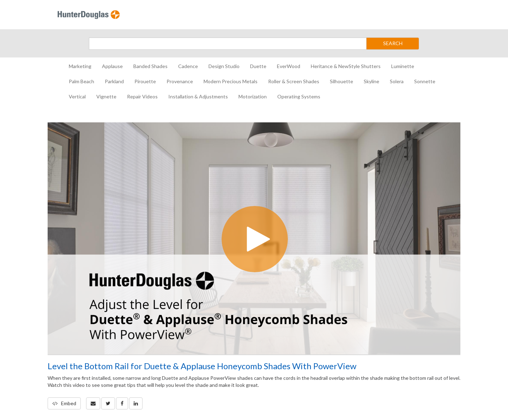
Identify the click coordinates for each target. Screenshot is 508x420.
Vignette (106, 96)
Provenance (180, 81)
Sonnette (425, 81)
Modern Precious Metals (231, 81)
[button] (93, 403)
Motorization (253, 96)
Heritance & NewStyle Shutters (346, 66)
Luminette (403, 66)
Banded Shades (150, 66)
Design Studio (224, 66)
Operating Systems (299, 96)
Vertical (77, 96)
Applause (112, 66)
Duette (258, 66)
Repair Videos (142, 96)
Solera (397, 81)
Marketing (80, 66)
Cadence (188, 66)
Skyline (371, 81)
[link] (108, 403)
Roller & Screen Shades (294, 81)
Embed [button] (64, 403)
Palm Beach (81, 81)
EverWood (289, 66)
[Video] (254, 238)
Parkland (114, 81)
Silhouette (341, 81)
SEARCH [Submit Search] (393, 43)
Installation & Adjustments (198, 96)
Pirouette (145, 81)
